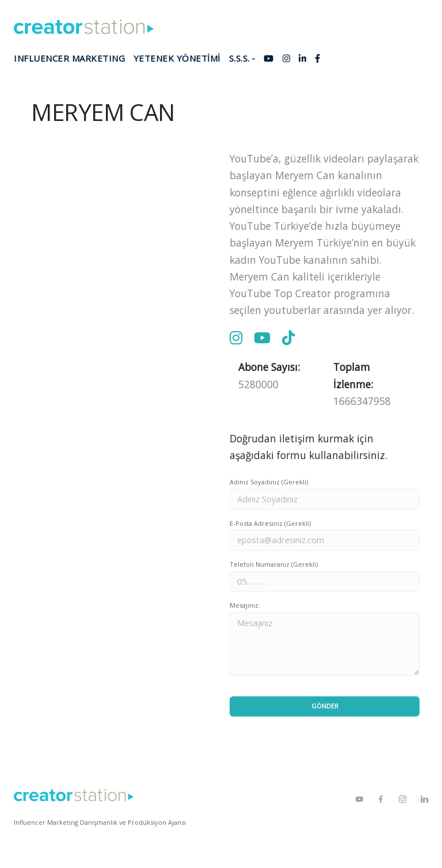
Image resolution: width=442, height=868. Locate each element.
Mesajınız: (245, 605)
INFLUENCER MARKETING (69, 58)
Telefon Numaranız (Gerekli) (274, 564)
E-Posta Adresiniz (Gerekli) (270, 523)
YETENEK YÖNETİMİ (177, 58)
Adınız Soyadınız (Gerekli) (269, 482)
